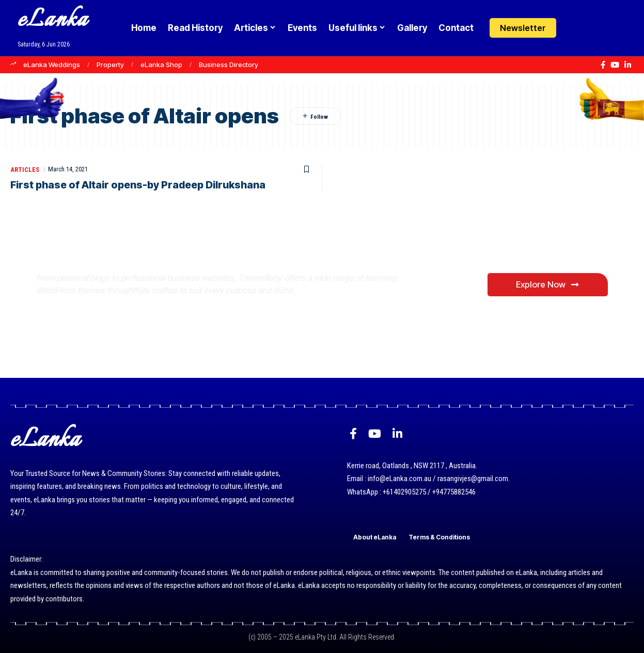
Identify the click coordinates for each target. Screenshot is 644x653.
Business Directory (229, 65)
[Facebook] (603, 65)
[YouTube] (615, 65)
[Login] (575, 28)
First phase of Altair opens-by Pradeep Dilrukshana (141, 185)
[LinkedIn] (628, 65)
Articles (25, 169)
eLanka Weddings (52, 65)
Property (110, 65)
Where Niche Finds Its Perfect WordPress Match (208, 265)
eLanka (53, 20)
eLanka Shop (161, 65)
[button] (595, 28)
